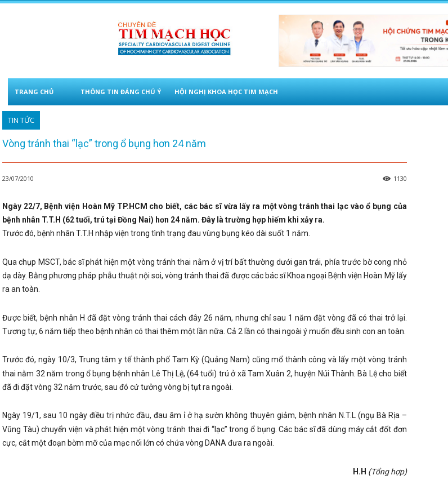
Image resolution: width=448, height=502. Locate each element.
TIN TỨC (21, 120)
